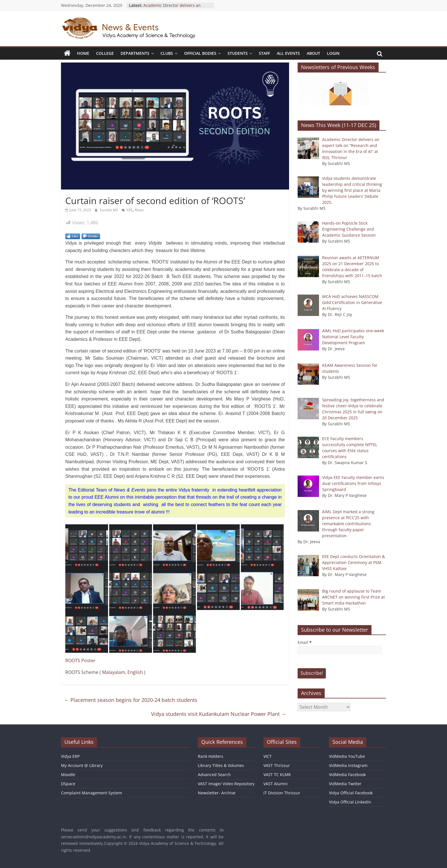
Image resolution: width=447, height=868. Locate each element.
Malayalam (114, 672)
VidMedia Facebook (347, 775)
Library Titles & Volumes (221, 765)
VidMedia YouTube (347, 756)
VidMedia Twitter (345, 784)
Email (305, 642)
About (313, 53)
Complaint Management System (92, 793)
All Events (288, 53)
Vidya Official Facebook (351, 793)
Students (238, 53)
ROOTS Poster (80, 660)
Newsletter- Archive (217, 793)
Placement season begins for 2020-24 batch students (131, 700)
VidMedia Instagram (348, 765)
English (135, 672)
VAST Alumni (276, 784)
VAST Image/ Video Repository (226, 784)
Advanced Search (214, 775)
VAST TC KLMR (277, 775)
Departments (135, 53)
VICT (268, 756)
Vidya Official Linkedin (350, 802)
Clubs (167, 53)
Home (83, 53)
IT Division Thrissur (282, 793)
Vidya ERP (70, 756)
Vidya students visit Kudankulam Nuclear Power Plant (219, 714)
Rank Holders (211, 756)
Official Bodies (200, 53)
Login (333, 53)
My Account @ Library (82, 765)
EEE (130, 210)
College (105, 53)
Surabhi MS (109, 210)
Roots (139, 210)
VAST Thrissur (277, 765)
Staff (264, 53)
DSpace (68, 784)
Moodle (68, 775)
